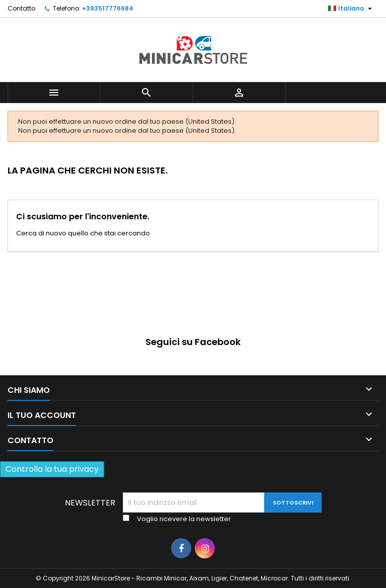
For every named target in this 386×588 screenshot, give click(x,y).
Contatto (21, 8)
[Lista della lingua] (351, 9)
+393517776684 (108, 8)
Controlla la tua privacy (52, 469)
